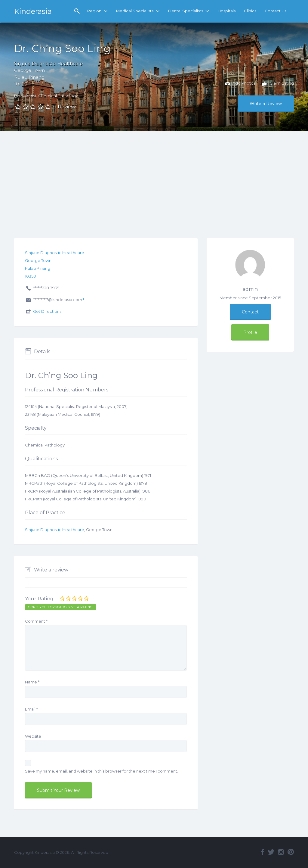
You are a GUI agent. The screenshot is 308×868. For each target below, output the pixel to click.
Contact (250, 312)
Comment (36, 621)
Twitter (271, 852)
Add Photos (240, 84)
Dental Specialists (186, 11)
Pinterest (291, 852)
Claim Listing (278, 84)
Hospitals (227, 11)
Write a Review (266, 104)
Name (32, 682)
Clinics (250, 11)
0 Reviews (65, 107)
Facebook (262, 852)
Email (31, 709)
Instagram (281, 852)
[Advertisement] (154, 176)
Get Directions (47, 311)
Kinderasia (33, 11)
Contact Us (276, 11)
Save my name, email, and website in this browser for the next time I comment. (102, 771)
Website (33, 736)
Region (94, 11)
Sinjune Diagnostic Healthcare (55, 530)
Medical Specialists (135, 11)
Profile (250, 332)
